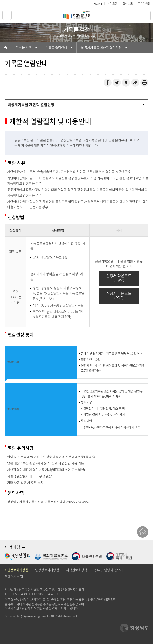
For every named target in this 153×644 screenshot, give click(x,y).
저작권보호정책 (76, 570)
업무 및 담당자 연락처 (108, 570)
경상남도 (128, 3)
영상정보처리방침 (47, 570)
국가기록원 (144, 3)
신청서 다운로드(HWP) (119, 278)
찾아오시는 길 (14, 577)
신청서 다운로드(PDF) (119, 296)
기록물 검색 (26, 48)
